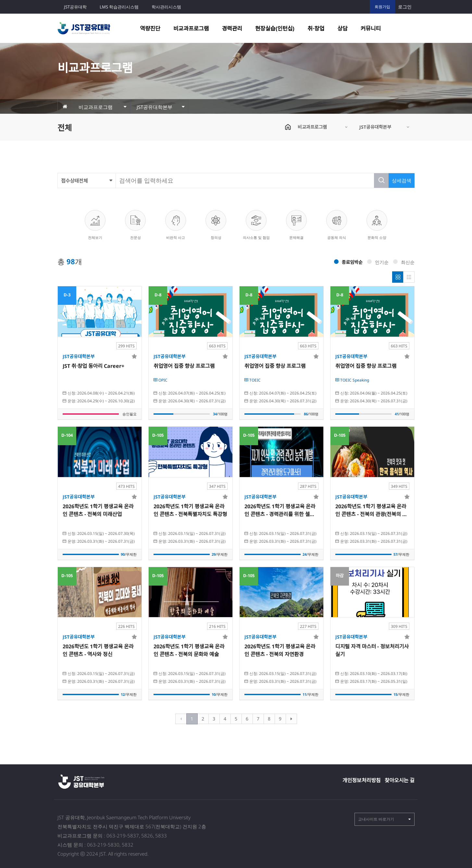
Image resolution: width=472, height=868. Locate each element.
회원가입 (382, 7)
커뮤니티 (371, 28)
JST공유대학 (75, 7)
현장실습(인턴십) (275, 28)
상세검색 (402, 180)
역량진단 (150, 28)
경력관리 (232, 28)
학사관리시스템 (166, 7)
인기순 (378, 262)
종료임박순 (348, 262)
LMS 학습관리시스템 (119, 7)
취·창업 (316, 28)
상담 (342, 28)
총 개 (70, 261)
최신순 (404, 262)
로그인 (405, 7)
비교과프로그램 (191, 28)
